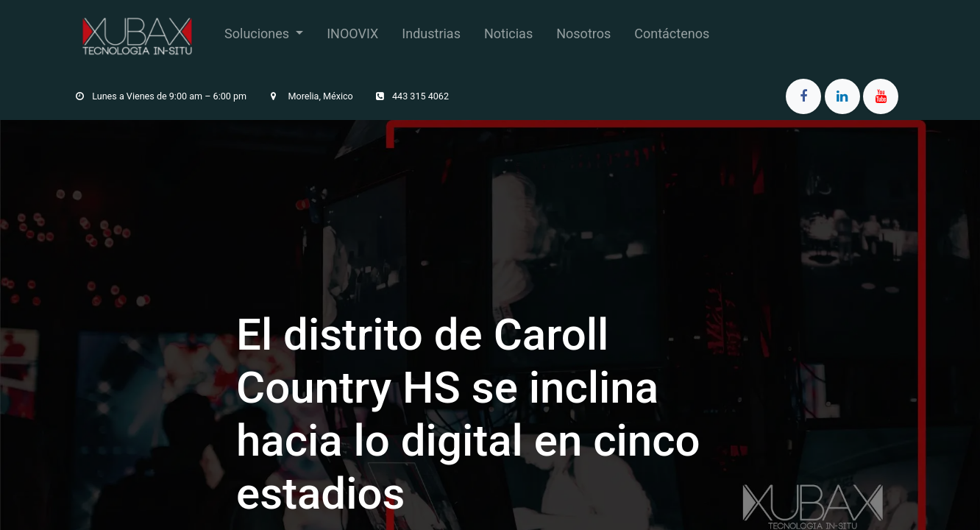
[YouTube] (881, 96)
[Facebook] (803, 96)
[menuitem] (264, 36)
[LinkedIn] (842, 96)
